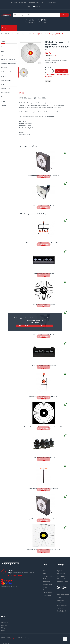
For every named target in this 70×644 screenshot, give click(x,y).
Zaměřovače (5, 68)
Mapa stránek (47, 595)
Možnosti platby (61, 576)
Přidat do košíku (61, 71)
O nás (44, 571)
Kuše (2, 51)
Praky (3, 97)
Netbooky (4, 76)
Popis (22, 93)
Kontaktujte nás (52, 2)
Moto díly (4, 101)
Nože (2, 84)
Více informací (35, 322)
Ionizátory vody (5, 89)
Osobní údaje (5, 622)
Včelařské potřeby (6, 80)
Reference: (48, 56)
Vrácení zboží (61, 579)
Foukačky (4, 105)
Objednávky (4, 625)
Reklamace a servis (62, 582)
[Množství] (49, 71)
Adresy (3, 631)
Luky (2, 55)
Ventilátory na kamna (7, 59)
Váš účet (4, 616)
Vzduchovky (4, 47)
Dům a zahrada (5, 93)
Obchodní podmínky (63, 574)
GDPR (45, 574)
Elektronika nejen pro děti (8, 64)
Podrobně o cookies (49, 576)
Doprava (59, 571)
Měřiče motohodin (6, 72)
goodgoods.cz (14, 638)
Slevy (45, 590)
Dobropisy (4, 628)
